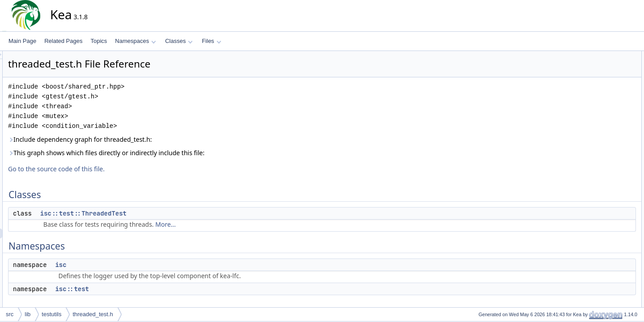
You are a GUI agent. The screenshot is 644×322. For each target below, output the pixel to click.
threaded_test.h (93, 314)
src (10, 314)
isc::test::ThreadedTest (164, 213)
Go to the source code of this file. (137, 169)
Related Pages (63, 41)
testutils (51, 314)
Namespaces (135, 41)
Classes (179, 41)
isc (141, 265)
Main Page (22, 41)
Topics (99, 41)
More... (246, 224)
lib (28, 314)
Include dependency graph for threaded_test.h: (161, 139)
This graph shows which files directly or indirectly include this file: (187, 153)
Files (211, 41)
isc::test (153, 289)
